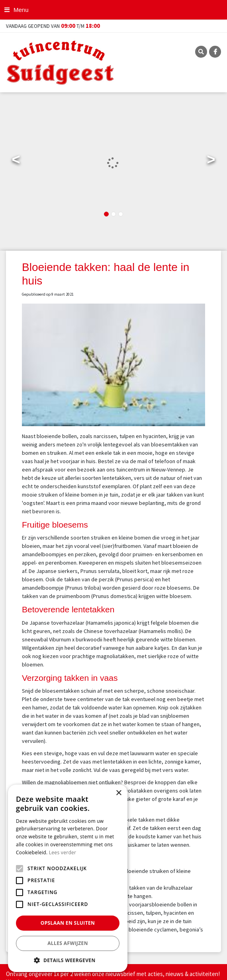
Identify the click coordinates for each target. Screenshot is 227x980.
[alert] (68, 878)
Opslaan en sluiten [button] (68, 923)
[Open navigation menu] (17, 10)
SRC (201, 52)
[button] (68, 960)
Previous (16, 161)
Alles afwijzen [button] (68, 943)
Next (211, 161)
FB (215, 52)
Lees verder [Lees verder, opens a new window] (63, 852)
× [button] (118, 793)
